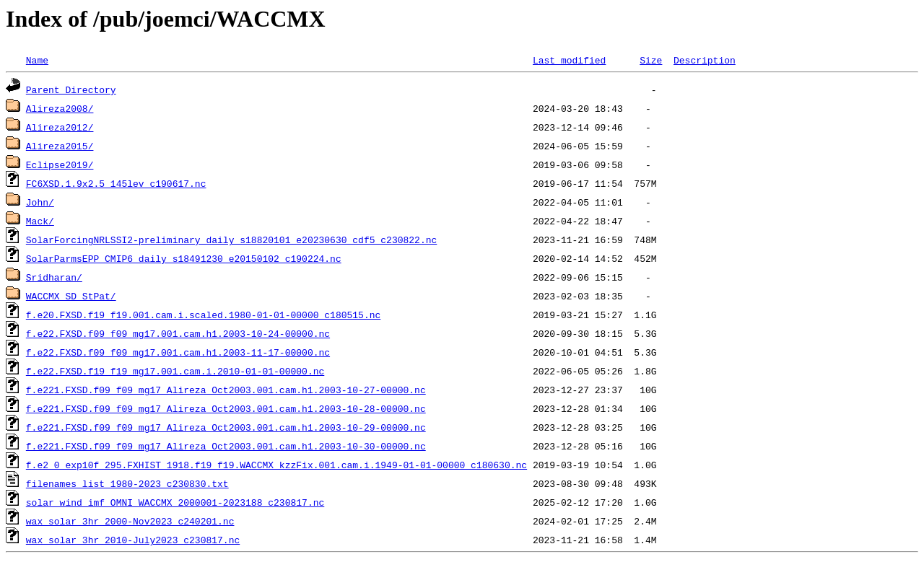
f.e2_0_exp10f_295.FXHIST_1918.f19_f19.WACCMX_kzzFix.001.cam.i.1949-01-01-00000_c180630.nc (276, 465)
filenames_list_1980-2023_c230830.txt (127, 483)
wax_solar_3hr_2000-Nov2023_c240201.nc (130, 521)
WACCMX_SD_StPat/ (71, 296)
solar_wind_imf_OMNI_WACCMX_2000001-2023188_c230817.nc (175, 502)
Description (705, 60)
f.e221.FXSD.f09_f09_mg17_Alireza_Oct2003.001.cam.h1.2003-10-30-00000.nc (226, 446)
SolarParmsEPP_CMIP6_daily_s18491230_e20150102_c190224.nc (184, 258)
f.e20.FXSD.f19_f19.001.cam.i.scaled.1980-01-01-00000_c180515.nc (203, 315)
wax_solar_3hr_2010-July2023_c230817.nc (133, 540)
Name (37, 60)
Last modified (569, 60)
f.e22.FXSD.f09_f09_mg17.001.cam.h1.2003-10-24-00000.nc (178, 333)
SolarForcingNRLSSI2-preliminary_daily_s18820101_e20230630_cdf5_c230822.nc (231, 240)
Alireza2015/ (60, 146)
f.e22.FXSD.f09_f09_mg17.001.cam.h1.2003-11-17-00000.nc (178, 352)
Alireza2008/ (60, 108)
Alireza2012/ (60, 127)
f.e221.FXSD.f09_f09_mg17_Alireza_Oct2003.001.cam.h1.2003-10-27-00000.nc (226, 390)
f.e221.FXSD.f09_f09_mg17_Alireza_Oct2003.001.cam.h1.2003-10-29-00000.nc (226, 427)
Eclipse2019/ (60, 164)
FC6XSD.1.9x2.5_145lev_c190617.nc (116, 183)
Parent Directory (71, 89)
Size (651, 60)
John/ (40, 202)
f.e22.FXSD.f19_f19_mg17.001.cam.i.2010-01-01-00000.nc (175, 371)
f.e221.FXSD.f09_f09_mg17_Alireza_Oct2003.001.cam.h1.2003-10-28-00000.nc (226, 408)
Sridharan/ (54, 277)
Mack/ (40, 221)
